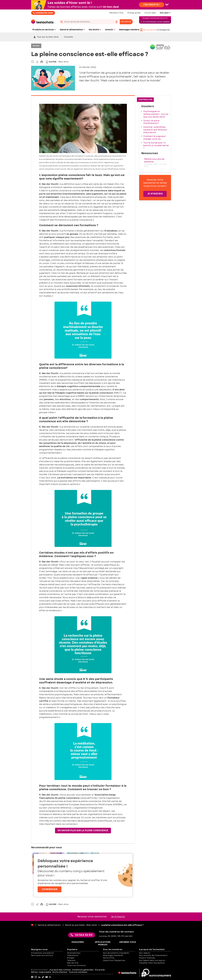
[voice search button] (117, 22)
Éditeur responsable (41, 972)
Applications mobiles (103, 943)
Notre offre (109, 958)
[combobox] (96, 22)
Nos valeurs (145, 953)
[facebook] (32, 977)
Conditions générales (83, 970)
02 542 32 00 (82, 935)
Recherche (126, 22)
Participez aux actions (42, 955)
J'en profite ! (152, 5)
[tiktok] (43, 977)
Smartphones (74, 953)
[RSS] (50, 977)
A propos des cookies (60, 970)
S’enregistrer (164, 30)
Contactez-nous (44, 13)
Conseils (68, 37)
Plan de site (73, 963)
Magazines (78, 942)
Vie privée (100, 970)
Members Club (116, 13)
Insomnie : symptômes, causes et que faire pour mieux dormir (155, 130)
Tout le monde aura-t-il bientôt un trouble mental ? (156, 145)
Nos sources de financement (153, 955)
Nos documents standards (116, 953)
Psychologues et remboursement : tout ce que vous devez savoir (156, 114)
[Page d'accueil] (32, 925)
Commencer (50, 889)
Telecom (71, 960)
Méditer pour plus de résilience (154, 160)
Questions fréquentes (114, 960)
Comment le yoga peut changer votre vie (155, 138)
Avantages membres (113, 955)
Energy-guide (134, 13)
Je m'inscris (155, 194)
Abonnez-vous (128, 942)
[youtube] (47, 977)
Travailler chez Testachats (152, 963)
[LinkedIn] (39, 977)
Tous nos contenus (76, 965)
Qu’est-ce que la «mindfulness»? (151, 122)
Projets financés (147, 958)
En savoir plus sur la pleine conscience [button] (83, 830)
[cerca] (86, 22)
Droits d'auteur (60, 972)
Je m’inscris (118, 917)
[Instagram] (36, 977)
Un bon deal (150, 13)
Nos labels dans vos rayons (152, 960)
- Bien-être (57, 62)
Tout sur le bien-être (46, 37)
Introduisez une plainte (43, 953)
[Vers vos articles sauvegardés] (33, 62)
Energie (71, 958)
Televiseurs (73, 955)
